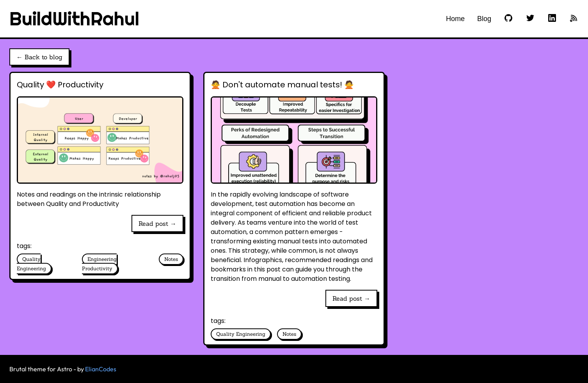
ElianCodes (101, 369)
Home (455, 19)
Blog (484, 19)
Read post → (157, 223)
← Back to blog (39, 57)
